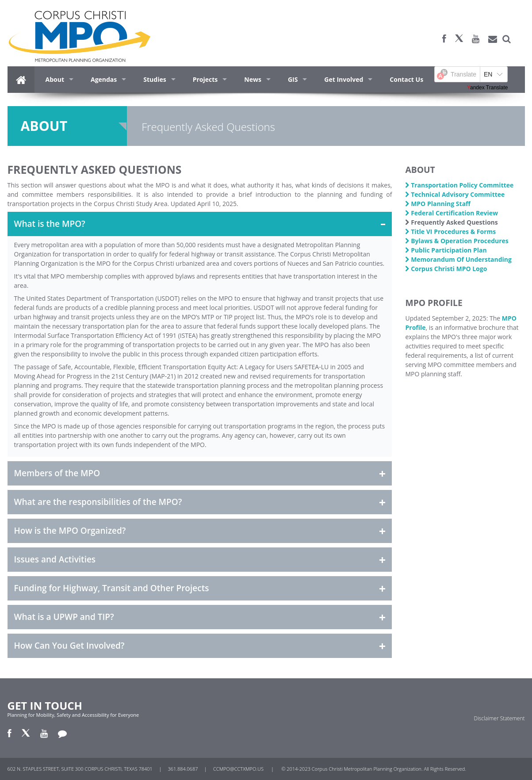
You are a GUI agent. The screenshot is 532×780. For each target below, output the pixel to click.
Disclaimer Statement (499, 718)
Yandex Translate (488, 88)
